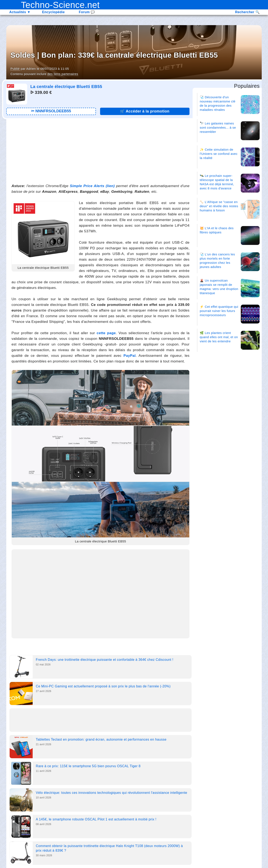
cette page (106, 333)
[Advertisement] (100, 151)
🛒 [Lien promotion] (145, 111)
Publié (15, 69)
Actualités (20, 12)
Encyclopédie (53, 12)
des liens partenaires (63, 74)
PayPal (130, 356)
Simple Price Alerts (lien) (92, 186)
